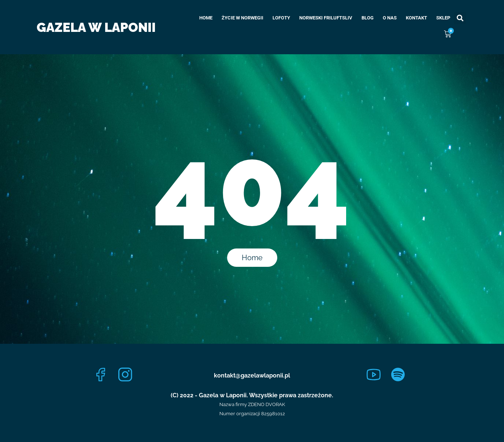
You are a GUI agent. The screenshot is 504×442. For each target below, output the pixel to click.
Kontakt (416, 18)
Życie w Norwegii (242, 18)
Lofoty (281, 18)
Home (206, 18)
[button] (460, 18)
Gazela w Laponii (96, 27)
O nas (390, 18)
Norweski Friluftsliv (326, 18)
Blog (368, 18)
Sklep (443, 18)
